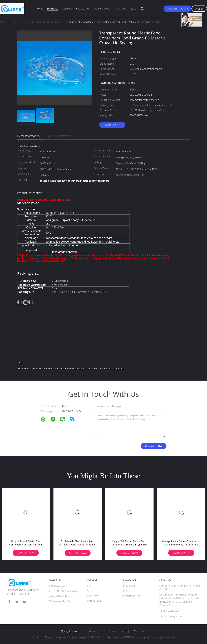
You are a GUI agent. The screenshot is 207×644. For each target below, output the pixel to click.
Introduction (94, 601)
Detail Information (28, 136)
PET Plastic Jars (57, 586)
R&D (126, 591)
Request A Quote (178, 9)
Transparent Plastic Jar (61, 601)
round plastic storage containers (81, 369)
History (91, 586)
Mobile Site (140, 631)
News (133, 9)
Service (91, 591)
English (199, 9)
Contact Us (120, 9)
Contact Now (112, 125)
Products (53, 9)
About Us (67, 9)
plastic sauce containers (111, 369)
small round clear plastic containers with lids (40, 369)
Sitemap (93, 631)
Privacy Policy (116, 631)
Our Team (93, 596)
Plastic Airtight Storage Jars (64, 591)
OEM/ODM (129, 586)
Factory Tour (83, 9)
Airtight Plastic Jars (59, 596)
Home (40, 9)
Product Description (59, 136)
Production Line (132, 596)
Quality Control (102, 9)
